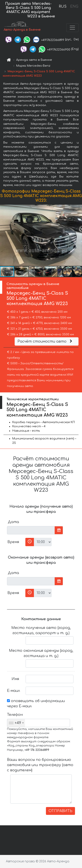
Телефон (15, 715)
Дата (13, 522)
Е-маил (13, 691)
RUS (63, 7)
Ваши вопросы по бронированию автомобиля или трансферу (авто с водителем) (40, 765)
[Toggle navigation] (72, 28)
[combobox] (16, 723)
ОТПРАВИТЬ (60, 811)
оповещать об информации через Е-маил (36, 704)
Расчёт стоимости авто (45, 341)
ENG (74, 7)
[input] (31, 530)
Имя (15, 679)
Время (13, 542)
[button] (78, 235)
